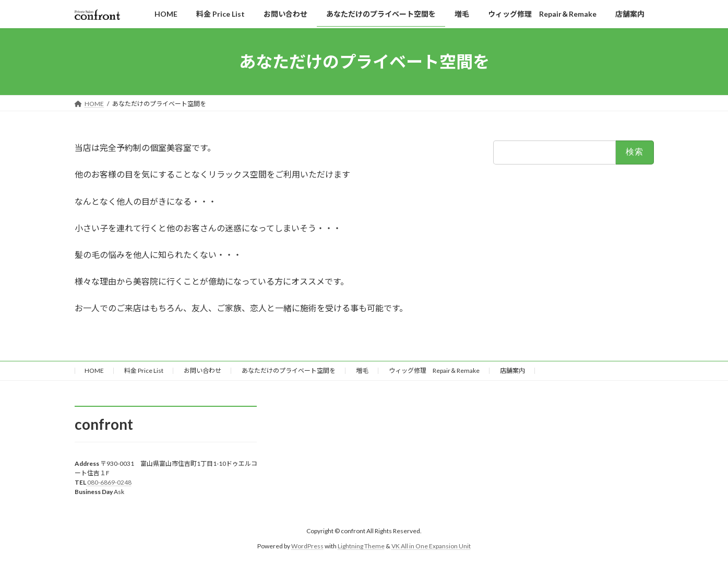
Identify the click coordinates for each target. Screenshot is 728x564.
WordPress (307, 546)
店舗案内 (512, 371)
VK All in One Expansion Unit (431, 546)
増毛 (362, 371)
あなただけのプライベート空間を (289, 371)
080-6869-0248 (109, 483)
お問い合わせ (202, 371)
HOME (94, 371)
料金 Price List (144, 371)
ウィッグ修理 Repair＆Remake (434, 371)
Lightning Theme (361, 546)
